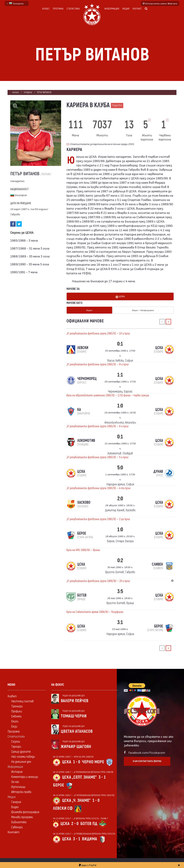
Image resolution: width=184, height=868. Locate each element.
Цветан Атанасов (77, 730)
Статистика (73, 9)
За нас (15, 781)
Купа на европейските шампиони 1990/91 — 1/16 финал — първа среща (108, 395)
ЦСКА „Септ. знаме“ (79, 776)
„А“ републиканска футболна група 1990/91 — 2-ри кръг (98, 518)
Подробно (117, 105)
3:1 (120, 621)
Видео (15, 806)
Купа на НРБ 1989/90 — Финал (83, 549)
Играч (89, 310)
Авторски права (21, 791)
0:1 (120, 343)
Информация (112, 9)
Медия (126, 9)
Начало (16, 92)
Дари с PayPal (88, 865)
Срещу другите (21, 751)
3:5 (120, 591)
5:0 (120, 467)
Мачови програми (22, 816)
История (17, 771)
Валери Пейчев (75, 700)
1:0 (120, 405)
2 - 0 (75, 823)
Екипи (15, 721)
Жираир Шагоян (76, 746)
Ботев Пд (89, 823)
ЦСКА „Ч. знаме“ (76, 800)
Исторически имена (160, 3)
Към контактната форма (147, 760)
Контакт (137, 9)
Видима (89, 838)
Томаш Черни (74, 715)
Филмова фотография (25, 811)
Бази (14, 726)
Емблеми (16, 716)
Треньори (17, 705)
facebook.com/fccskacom (147, 752)
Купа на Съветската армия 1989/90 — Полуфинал (95, 611)
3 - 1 (102, 776)
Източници (18, 786)
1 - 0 (77, 761)
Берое (58, 784)
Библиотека (19, 821)
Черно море (93, 761)
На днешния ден (21, 761)
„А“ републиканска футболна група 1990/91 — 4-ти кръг (98, 487)
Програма (58, 9)
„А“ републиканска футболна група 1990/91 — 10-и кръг (98, 333)
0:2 (120, 560)
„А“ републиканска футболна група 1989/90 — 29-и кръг (98, 580)
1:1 (120, 374)
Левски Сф (63, 807)
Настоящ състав (22, 700)
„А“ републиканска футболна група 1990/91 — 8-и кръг (98, 364)
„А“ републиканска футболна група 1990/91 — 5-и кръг (97, 456)
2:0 (120, 498)
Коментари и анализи (25, 776)
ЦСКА (120, 297)
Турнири (16, 746)
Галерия (16, 801)
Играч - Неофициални (143, 310)
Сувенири (17, 826)
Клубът (46, 9)
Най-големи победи (23, 756)
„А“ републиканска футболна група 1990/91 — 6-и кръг (97, 425)
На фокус (58, 684)
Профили (29, 92)
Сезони (16, 741)
